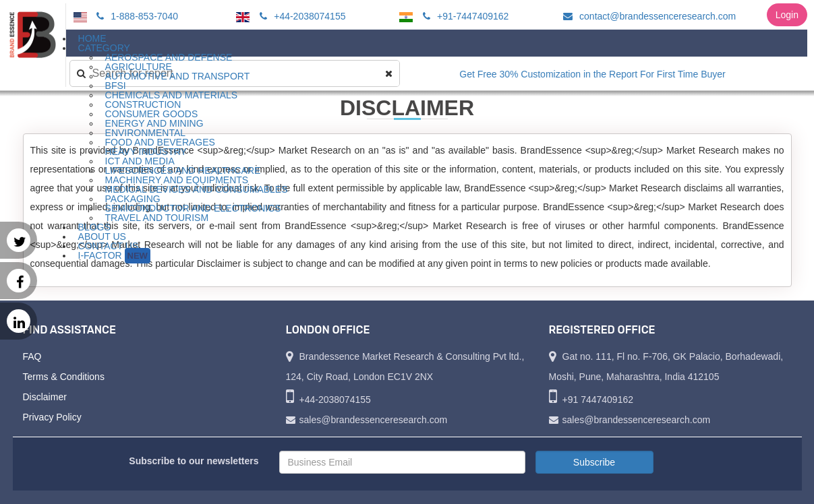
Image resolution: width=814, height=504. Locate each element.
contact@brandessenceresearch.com (647, 16)
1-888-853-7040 (135, 16)
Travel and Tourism (157, 218)
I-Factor (114, 256)
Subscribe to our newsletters (194, 461)
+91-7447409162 (464, 16)
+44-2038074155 (300, 16)
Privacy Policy (52, 417)
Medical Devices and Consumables (197, 189)
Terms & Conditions (64, 377)
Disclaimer (45, 397)
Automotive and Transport (178, 76)
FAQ (32, 356)
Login (787, 15)
